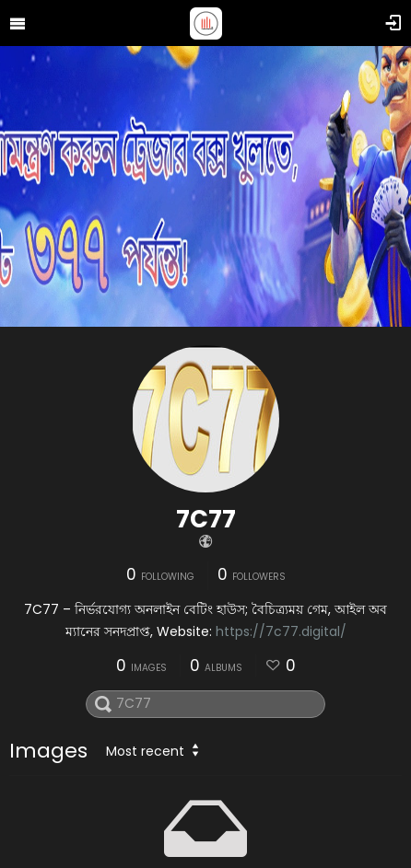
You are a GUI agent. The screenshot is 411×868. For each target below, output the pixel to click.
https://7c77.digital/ (281, 631)
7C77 (206, 519)
